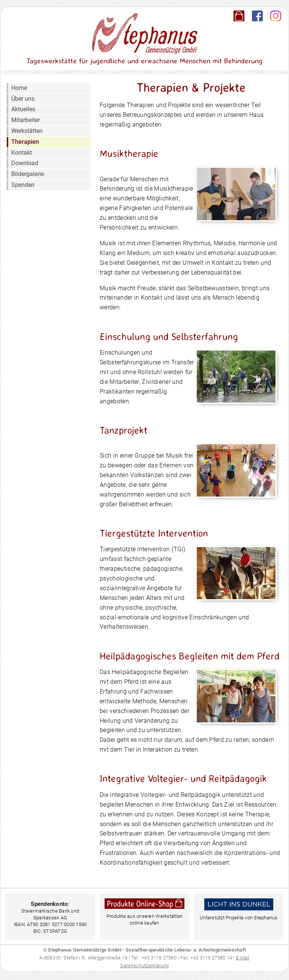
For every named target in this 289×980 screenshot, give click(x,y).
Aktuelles (23, 109)
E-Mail (243, 958)
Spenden (23, 185)
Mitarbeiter (25, 120)
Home (19, 88)
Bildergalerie (28, 174)
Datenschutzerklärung (144, 966)
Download (25, 163)
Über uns (23, 99)
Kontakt (22, 153)
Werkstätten (27, 131)
